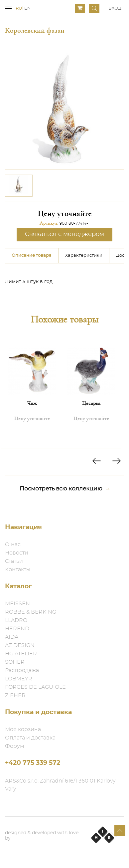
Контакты (18, 570)
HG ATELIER (21, 654)
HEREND (17, 629)
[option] (19, 186)
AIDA (12, 637)
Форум (15, 746)
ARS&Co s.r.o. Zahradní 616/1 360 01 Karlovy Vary (60, 785)
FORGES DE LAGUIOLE (35, 687)
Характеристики (84, 256)
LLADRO (16, 620)
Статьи (14, 561)
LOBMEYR (19, 679)
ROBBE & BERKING (31, 612)
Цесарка (91, 403)
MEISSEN (17, 604)
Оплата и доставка (30, 738)
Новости (17, 553)
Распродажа (22, 670)
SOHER (15, 662)
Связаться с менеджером (64, 234)
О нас (13, 545)
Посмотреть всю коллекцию (65, 489)
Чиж (32, 403)
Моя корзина (23, 729)
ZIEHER (15, 695)
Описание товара (32, 256)
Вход (115, 9)
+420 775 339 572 (33, 763)
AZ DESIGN (20, 645)
